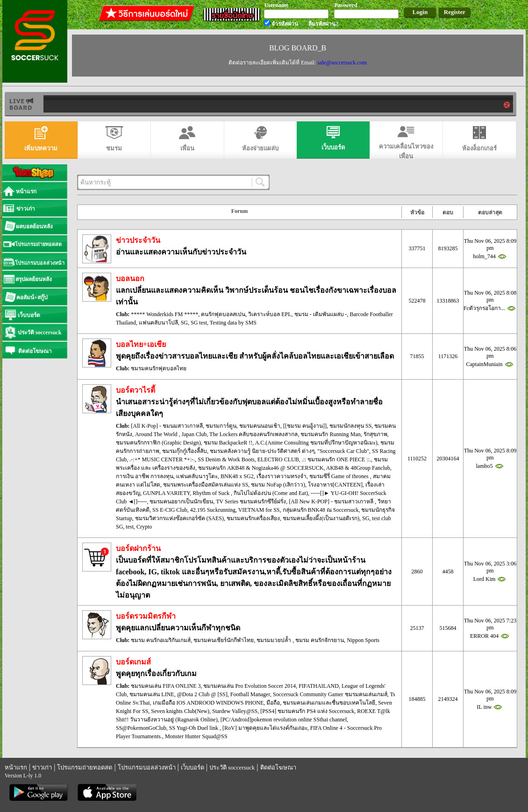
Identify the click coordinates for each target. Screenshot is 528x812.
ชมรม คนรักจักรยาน (320, 640)
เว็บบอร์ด (193, 767)
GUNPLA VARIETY (166, 493)
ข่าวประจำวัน (138, 240)
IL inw (485, 707)
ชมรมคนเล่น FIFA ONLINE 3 (166, 686)
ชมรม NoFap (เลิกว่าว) (278, 485)
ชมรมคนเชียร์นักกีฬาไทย (224, 640)
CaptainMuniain (485, 364)
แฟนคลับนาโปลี (158, 323)
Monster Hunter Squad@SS (196, 736)
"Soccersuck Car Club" (343, 451)
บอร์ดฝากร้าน (138, 548)
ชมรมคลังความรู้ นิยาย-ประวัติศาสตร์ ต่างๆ (262, 451)
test (130, 527)
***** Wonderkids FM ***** (164, 314)
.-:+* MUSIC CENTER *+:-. (162, 459)
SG (184, 323)
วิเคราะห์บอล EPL (270, 314)
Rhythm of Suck (212, 493)
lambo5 (485, 466)
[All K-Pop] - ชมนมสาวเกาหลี (167, 426)
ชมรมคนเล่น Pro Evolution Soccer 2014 (250, 686)
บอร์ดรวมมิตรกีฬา (146, 616)
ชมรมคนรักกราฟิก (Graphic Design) (158, 443)
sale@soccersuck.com (342, 63)
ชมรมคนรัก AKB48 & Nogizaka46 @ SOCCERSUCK (261, 468)
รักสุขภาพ (375, 434)
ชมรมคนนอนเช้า (260, 426)
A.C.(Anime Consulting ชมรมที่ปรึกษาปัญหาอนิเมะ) (316, 443)
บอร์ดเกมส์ (133, 662)
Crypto (144, 527)
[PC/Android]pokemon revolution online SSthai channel (284, 720)
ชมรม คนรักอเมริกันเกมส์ (161, 640)
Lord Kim (485, 579)
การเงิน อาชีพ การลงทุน (145, 476)
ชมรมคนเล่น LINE (152, 694)
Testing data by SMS (233, 323)
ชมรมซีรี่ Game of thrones (340, 476)
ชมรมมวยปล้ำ (275, 640)
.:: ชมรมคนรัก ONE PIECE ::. (336, 459)
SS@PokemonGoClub (141, 728)
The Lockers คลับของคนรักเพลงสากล (253, 434)
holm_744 (484, 256)
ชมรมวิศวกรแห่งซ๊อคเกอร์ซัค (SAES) (179, 518)
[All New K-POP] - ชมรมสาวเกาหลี (332, 501)
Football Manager (250, 694)
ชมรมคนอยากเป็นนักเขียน (181, 501)
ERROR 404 (484, 636)
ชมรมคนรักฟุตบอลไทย (159, 368)
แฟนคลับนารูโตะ (197, 476)
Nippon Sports (363, 640)
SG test (199, 323)
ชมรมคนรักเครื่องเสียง (253, 518)
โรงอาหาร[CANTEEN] (335, 485)
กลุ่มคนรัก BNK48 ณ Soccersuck (321, 510)
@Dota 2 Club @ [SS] (202, 694)
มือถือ (273, 703)
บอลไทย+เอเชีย (141, 344)
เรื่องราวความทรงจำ (282, 476)
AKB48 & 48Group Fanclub (358, 468)
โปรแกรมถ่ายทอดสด (85, 767)
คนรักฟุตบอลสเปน (223, 314)
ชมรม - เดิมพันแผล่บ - (321, 314)
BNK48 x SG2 (237, 476)
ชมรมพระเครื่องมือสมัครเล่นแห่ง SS (206, 485)
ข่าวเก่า (42, 767)
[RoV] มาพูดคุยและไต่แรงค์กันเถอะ (265, 728)
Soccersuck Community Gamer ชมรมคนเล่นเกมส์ (330, 694)
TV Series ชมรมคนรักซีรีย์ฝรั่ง (251, 501)
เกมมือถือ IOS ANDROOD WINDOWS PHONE (208, 703)
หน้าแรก (16, 767)
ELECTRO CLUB (278, 459)
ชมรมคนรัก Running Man (330, 434)
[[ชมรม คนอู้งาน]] (305, 426)
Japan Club (194, 434)
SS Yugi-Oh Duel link (194, 728)
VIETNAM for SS (259, 510)
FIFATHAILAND (319, 686)
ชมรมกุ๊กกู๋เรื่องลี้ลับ (185, 451)
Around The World (157, 434)
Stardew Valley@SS (235, 711)
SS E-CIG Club (170, 510)
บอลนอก (130, 279)
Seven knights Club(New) (180, 711)
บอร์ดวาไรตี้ (136, 390)
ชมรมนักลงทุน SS (350, 426)
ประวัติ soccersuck (232, 767)
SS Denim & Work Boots (226, 459)
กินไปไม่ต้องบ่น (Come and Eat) (271, 493)
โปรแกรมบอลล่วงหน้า (147, 767)
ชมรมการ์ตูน (221, 426)
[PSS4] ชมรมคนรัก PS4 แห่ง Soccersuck (307, 711)
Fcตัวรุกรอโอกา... (484, 308)
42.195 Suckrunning (213, 510)
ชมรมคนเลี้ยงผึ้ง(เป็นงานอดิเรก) (321, 518)
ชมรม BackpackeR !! (228, 443)
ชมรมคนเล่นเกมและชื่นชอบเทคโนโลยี (329, 703)
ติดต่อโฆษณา (278, 767)
